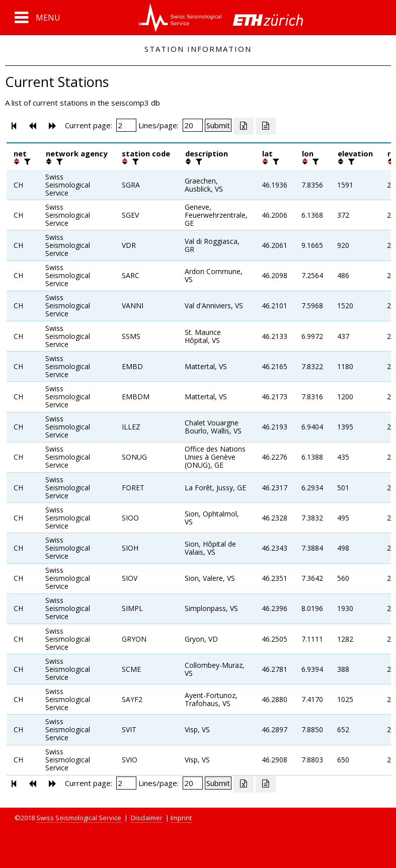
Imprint (181, 818)
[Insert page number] (126, 125)
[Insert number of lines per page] (193, 125)
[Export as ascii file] (266, 126)
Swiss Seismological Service (79, 818)
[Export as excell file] (244, 126)
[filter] (26, 161)
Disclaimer (147, 818)
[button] (37, 18)
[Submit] (218, 125)
